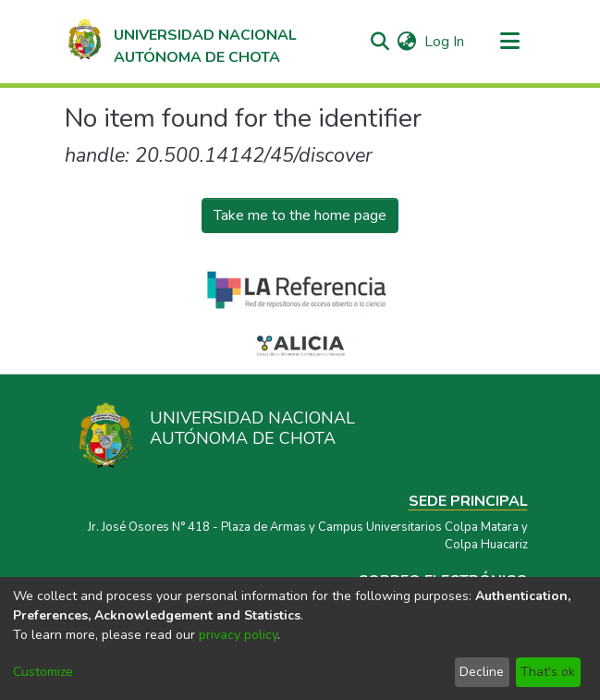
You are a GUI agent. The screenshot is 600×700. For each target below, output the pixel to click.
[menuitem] (407, 42)
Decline (482, 672)
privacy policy (238, 635)
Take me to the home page (300, 215)
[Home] (181, 42)
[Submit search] (380, 42)
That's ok (548, 672)
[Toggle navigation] (510, 42)
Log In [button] (445, 42)
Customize (43, 672)
